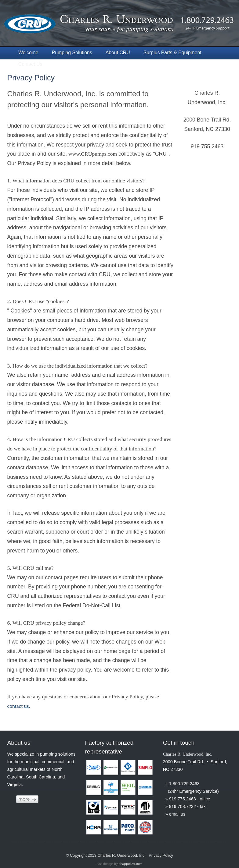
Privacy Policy (31, 78)
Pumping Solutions (72, 53)
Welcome (28, 53)
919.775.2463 (183, 799)
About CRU (118, 53)
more (27, 799)
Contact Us (30, 64)
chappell (130, 864)
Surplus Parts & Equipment (172, 53)
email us (177, 814)
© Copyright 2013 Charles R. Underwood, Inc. (106, 855)
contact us (18, 706)
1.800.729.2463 (184, 784)
